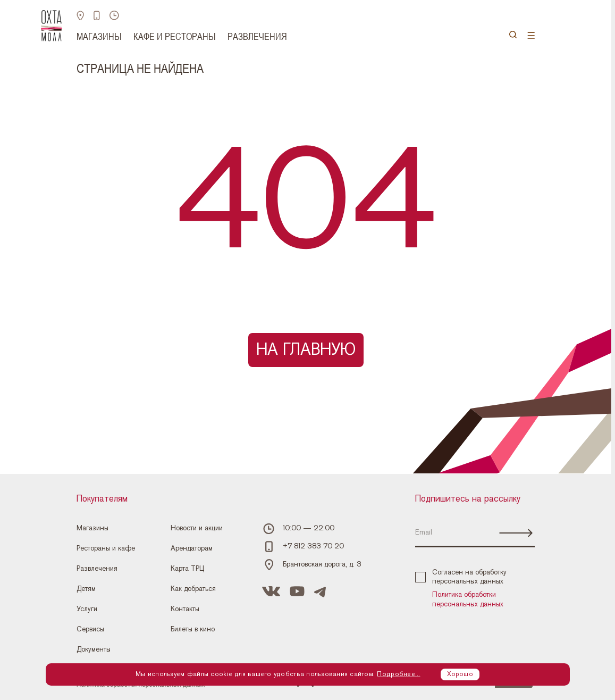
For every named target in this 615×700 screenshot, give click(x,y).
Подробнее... (398, 674)
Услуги (87, 609)
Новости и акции (197, 528)
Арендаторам (192, 548)
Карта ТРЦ (187, 569)
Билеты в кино (193, 629)
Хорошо (460, 674)
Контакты (185, 609)
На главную (306, 349)
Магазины (99, 36)
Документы (94, 649)
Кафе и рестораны (175, 36)
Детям (86, 589)
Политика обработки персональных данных (468, 599)
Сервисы (90, 629)
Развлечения (257, 36)
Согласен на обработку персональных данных (461, 577)
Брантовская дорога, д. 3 (322, 564)
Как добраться (193, 589)
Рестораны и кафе (106, 548)
